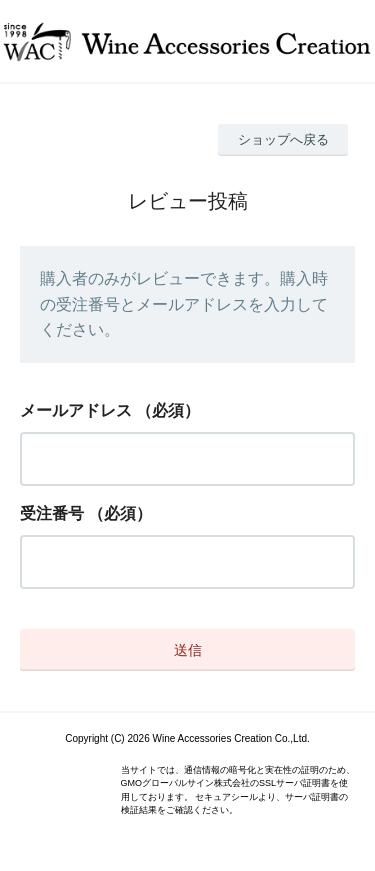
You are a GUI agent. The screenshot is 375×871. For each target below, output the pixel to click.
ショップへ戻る (283, 139)
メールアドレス (76, 410)
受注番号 (52, 513)
